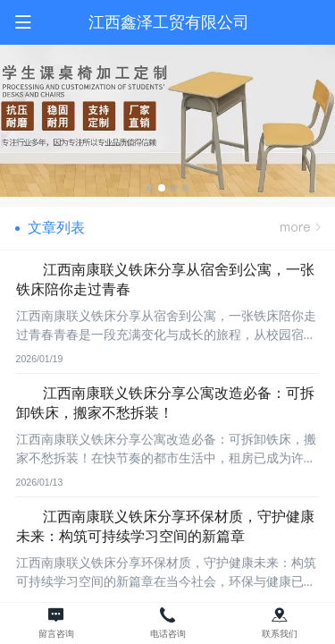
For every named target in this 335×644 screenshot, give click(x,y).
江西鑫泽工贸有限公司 (169, 22)
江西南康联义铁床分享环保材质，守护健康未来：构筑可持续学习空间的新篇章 (165, 525)
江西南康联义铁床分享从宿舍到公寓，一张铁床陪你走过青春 (165, 279)
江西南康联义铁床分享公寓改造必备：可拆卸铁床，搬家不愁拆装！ (165, 402)
